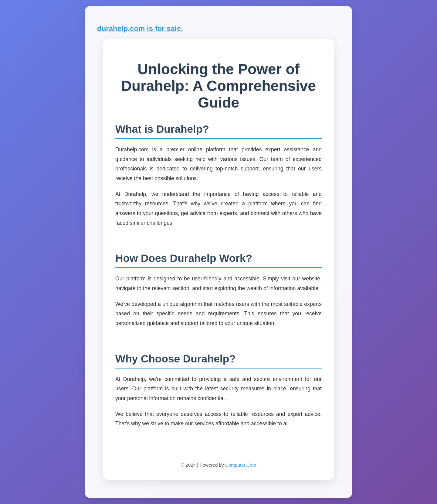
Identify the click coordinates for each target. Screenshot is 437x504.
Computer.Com (241, 465)
